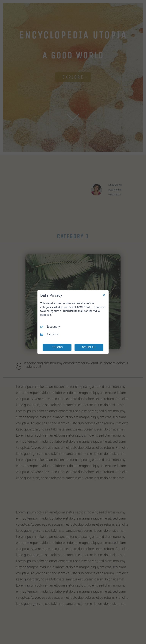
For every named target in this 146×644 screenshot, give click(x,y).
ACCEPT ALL (89, 347)
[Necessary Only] (104, 295)
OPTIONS (57, 347)
